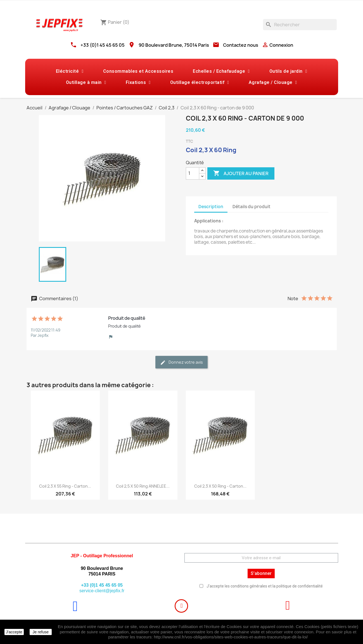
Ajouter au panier (241, 173)
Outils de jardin (288, 71)
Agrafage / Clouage (273, 83)
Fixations (138, 83)
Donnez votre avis (181, 362)
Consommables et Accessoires (138, 71)
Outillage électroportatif (200, 83)
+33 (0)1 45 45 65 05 (103, 45)
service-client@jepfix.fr (102, 591)
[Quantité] (193, 173)
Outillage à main (86, 83)
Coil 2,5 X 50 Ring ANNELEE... (143, 486)
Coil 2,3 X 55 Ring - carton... (65, 486)
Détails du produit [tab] (252, 207)
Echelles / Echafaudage (221, 71)
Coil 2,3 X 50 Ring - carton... (220, 486)
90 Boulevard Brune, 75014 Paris (174, 45)
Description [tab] (211, 207)
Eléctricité (70, 71)
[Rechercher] (300, 25)
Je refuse (41, 632)
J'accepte (14, 632)
